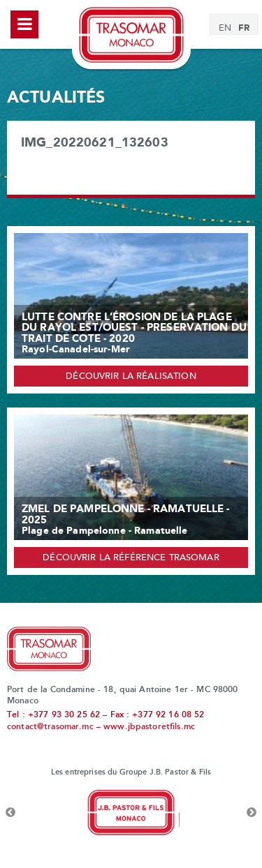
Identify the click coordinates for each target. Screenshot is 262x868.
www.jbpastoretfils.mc (149, 727)
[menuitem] (225, 29)
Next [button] (252, 813)
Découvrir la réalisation (131, 377)
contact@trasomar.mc (50, 727)
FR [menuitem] (244, 28)
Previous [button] (10, 813)
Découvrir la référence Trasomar (131, 558)
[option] (131, 813)
